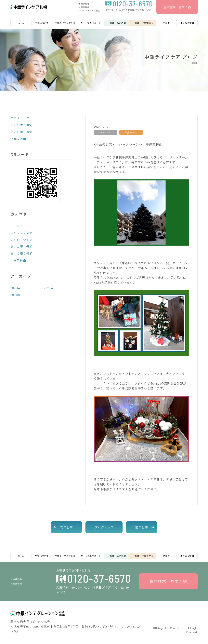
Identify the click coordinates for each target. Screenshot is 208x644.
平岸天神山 (18, 139)
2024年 (15, 295)
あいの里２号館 (21, 132)
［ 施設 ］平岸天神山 (142, 23)
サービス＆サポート (91, 23)
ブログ (166, 23)
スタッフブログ (21, 233)
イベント (17, 226)
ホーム (21, 23)
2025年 (49, 288)
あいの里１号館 (21, 125)
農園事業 (84, 7)
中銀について (42, 23)
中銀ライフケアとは (65, 23)
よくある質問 (187, 23)
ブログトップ (20, 118)
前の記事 (142, 527)
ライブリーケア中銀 (89, 10)
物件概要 (84, 4)
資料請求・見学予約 (177, 7)
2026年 (15, 288)
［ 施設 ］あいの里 (116, 23)
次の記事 (66, 527)
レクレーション (21, 240)
